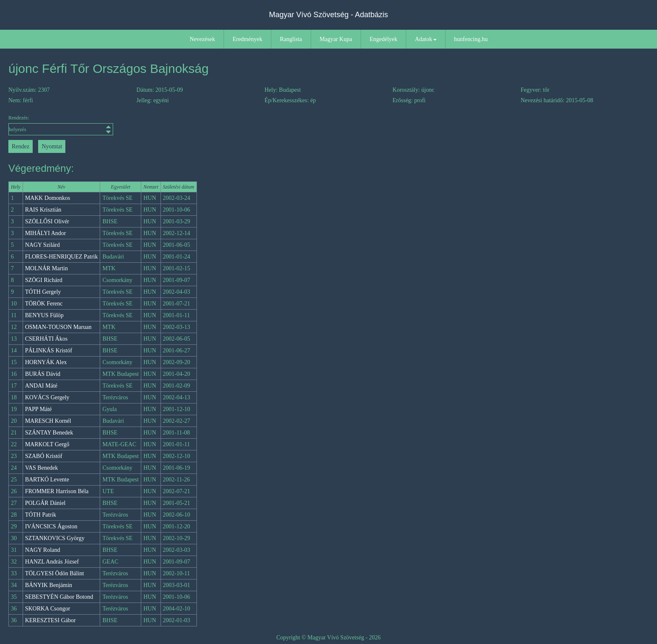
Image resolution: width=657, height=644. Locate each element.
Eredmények (247, 39)
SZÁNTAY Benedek (49, 433)
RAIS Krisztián (43, 210)
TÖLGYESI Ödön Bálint (55, 573)
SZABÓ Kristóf (44, 456)
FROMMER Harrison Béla (57, 491)
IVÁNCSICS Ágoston (51, 526)
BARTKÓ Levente (47, 480)
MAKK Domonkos (48, 198)
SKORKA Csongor (48, 609)
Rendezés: (61, 125)
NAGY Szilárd (43, 245)
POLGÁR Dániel (45, 503)
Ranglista (291, 39)
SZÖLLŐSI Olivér (47, 221)
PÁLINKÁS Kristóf (49, 350)
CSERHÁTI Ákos (47, 339)
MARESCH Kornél (48, 421)
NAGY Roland (43, 550)
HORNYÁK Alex (46, 362)
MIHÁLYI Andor (46, 233)
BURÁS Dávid (43, 374)
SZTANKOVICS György (55, 538)
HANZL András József (52, 562)
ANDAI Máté (41, 386)
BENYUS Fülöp (44, 315)
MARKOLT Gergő (47, 444)
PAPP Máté (39, 409)
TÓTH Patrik (41, 515)
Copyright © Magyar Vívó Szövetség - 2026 (328, 638)
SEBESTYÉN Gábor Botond (59, 597)
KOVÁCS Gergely (47, 397)
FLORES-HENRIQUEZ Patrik (62, 257)
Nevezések (203, 39)
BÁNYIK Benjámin (49, 585)
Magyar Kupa (336, 39)
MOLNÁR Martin (47, 268)
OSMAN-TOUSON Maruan (58, 327)
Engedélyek (383, 39)
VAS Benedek (42, 468)
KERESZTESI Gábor (50, 620)
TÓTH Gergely (43, 292)
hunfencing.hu (471, 39)
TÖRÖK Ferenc (44, 304)
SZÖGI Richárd (44, 280)
